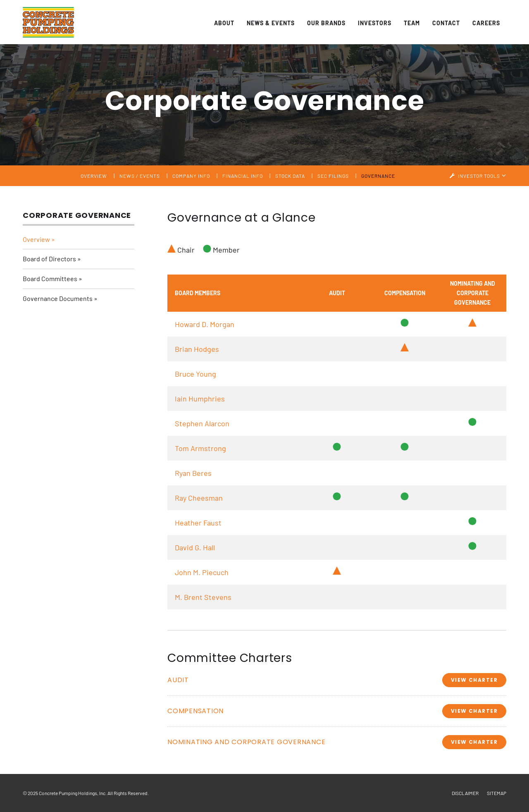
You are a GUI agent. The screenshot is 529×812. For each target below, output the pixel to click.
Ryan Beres (193, 473)
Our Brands (326, 23)
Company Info (191, 176)
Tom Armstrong (200, 448)
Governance (378, 176)
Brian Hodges (197, 349)
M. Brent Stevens (203, 597)
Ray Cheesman (199, 498)
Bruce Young (195, 374)
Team (412, 23)
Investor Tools (480, 176)
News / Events (140, 176)
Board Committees (50, 278)
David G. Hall (195, 547)
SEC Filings (333, 176)
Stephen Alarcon (202, 423)
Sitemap (497, 793)
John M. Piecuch (202, 572)
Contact (446, 23)
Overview (94, 176)
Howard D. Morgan (205, 324)
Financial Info (243, 176)
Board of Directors (49, 259)
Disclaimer (465, 793)
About (224, 23)
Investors (375, 23)
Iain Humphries (200, 399)
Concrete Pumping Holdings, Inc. (73, 793)
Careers (486, 23)
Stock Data (290, 176)
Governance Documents (58, 298)
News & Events (271, 23)
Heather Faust (198, 523)
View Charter (474, 680)
